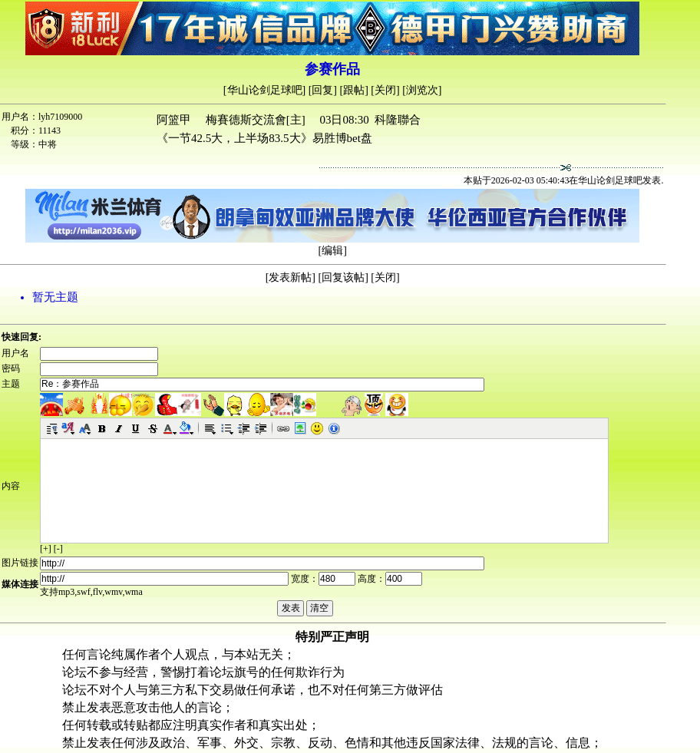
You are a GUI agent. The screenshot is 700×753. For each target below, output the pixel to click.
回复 (322, 90)
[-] (58, 549)
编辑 (332, 251)
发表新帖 (290, 277)
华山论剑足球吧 (265, 90)
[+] (46, 549)
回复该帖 (343, 277)
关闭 (385, 90)
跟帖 (354, 90)
